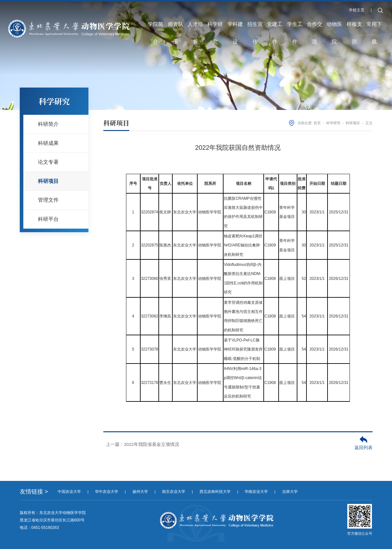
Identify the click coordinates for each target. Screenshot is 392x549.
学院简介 (155, 14)
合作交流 (315, 14)
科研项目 (353, 123)
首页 (317, 123)
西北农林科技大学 (215, 492)
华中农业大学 (107, 492)
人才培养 (195, 14)
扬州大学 (140, 492)
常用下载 (375, 14)
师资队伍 (175, 14)
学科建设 (235, 14)
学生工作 (295, 14)
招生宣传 (255, 14)
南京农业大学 (174, 492)
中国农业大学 (69, 492)
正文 (369, 123)
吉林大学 (290, 492)
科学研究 (215, 14)
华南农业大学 (256, 492)
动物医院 (335, 14)
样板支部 (355, 14)
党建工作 (275, 14)
